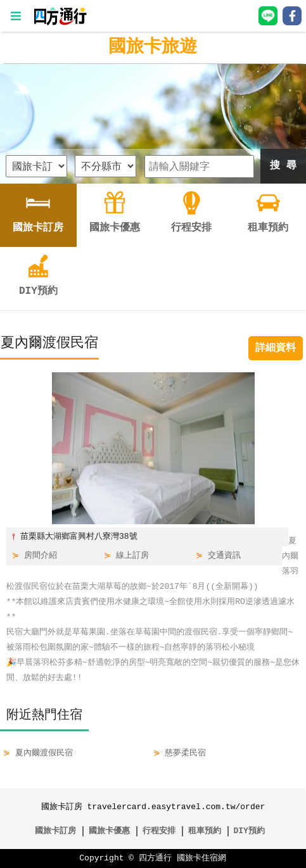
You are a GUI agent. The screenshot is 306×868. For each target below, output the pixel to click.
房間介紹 (41, 556)
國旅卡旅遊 (153, 47)
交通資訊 (224, 556)
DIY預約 (249, 831)
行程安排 (159, 831)
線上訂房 (132, 556)
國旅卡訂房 (55, 831)
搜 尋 (283, 166)
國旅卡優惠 (109, 831)
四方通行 (155, 859)
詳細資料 (276, 348)
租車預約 (205, 831)
